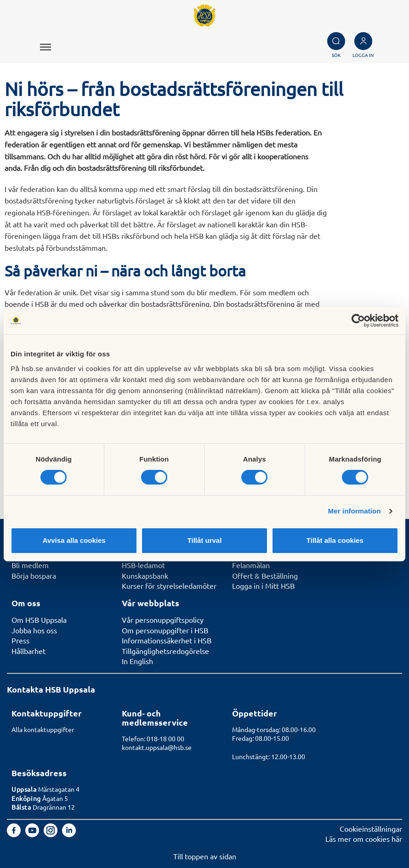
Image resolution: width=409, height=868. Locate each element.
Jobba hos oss (34, 630)
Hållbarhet (28, 651)
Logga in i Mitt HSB (263, 586)
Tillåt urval (205, 540)
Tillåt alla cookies (335, 540)
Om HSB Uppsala (39, 620)
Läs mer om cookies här (364, 839)
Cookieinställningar (371, 829)
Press (20, 640)
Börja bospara (34, 575)
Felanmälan (251, 565)
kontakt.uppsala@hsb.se (157, 747)
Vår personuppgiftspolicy (163, 620)
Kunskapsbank (145, 575)
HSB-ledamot (143, 565)
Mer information (355, 511)
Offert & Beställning (265, 575)
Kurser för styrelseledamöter (169, 586)
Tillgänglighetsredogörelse (165, 651)
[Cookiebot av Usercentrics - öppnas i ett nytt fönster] (358, 321)
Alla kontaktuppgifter (43, 729)
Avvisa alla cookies (74, 540)
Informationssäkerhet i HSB (167, 640)
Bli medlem (30, 565)
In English (137, 661)
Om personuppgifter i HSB (165, 630)
